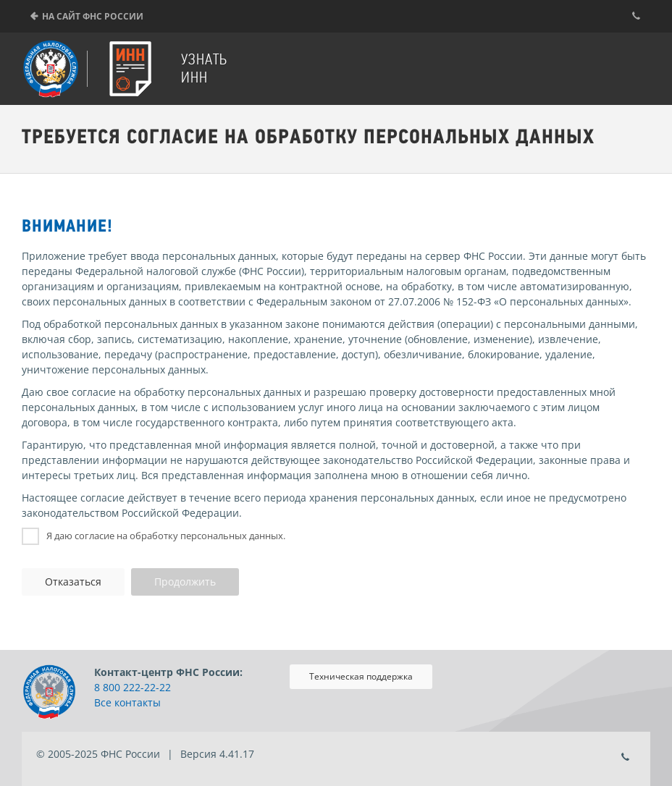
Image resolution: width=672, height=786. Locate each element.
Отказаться (73, 582)
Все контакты (127, 702)
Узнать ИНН (204, 68)
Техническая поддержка (361, 676)
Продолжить (185, 582)
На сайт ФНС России (93, 16)
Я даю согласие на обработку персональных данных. (166, 536)
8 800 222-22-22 (133, 687)
